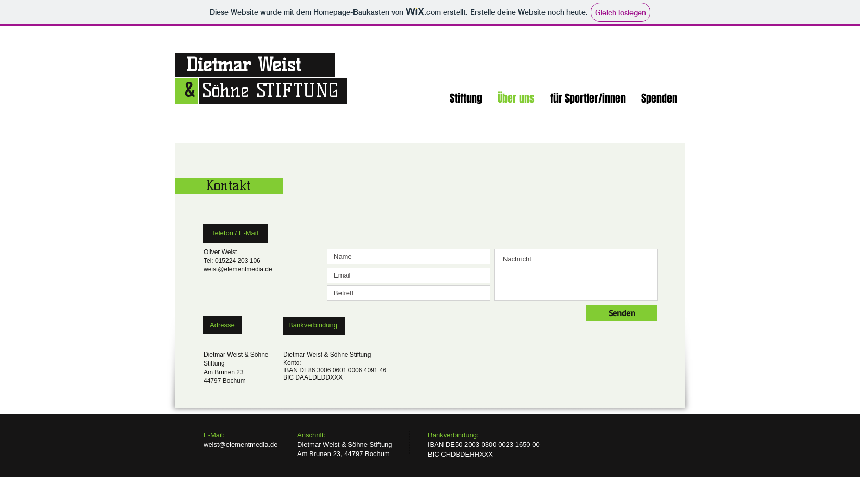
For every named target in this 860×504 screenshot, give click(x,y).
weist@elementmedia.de (238, 269)
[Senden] (622, 313)
